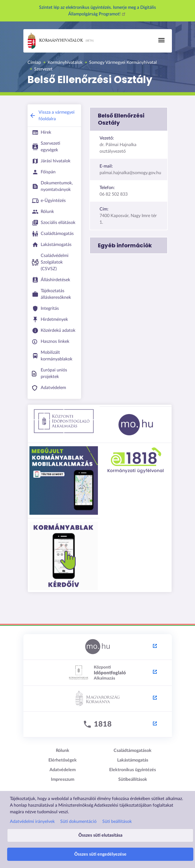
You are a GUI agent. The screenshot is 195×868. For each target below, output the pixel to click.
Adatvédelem (63, 770)
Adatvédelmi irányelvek (32, 822)
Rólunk (63, 751)
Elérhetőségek (63, 760)
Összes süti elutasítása (100, 835)
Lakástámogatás (133, 760)
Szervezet (43, 69)
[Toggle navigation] (161, 40)
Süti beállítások (117, 822)
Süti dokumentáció (78, 822)
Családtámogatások (133, 751)
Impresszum (63, 779)
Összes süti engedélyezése (100, 854)
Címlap (34, 62)
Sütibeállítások (133, 779)
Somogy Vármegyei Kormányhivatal (123, 62)
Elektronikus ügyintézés (133, 770)
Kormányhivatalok (55, 41)
